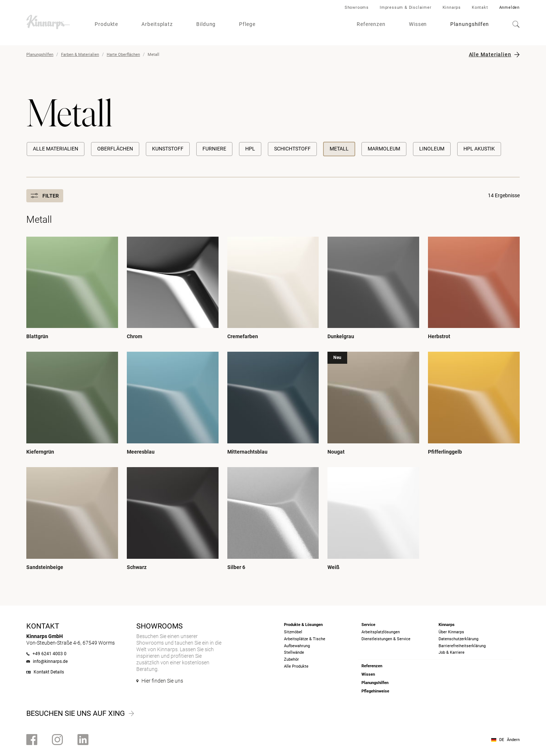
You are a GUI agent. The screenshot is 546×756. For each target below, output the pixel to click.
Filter (45, 196)
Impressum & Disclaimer (406, 7)
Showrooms (357, 7)
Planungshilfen (470, 24)
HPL (250, 149)
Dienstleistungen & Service (386, 639)
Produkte (106, 24)
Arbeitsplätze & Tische (305, 639)
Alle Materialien (490, 54)
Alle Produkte (296, 666)
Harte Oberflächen (123, 55)
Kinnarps (452, 7)
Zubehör (291, 659)
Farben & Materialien (80, 55)
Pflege (247, 24)
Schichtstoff (292, 149)
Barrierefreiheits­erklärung (462, 646)
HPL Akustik (479, 149)
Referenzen (371, 24)
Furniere (214, 149)
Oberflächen (115, 149)
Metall (339, 149)
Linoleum (432, 149)
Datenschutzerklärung (458, 639)
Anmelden (509, 7)
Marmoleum (384, 149)
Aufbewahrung (297, 646)
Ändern (513, 740)
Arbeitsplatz (157, 24)
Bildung (206, 24)
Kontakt (480, 7)
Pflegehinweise (375, 691)
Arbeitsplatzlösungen (381, 632)
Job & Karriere (452, 652)
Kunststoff (168, 149)
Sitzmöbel (293, 632)
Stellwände (294, 652)
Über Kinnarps (451, 632)
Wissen (418, 24)
